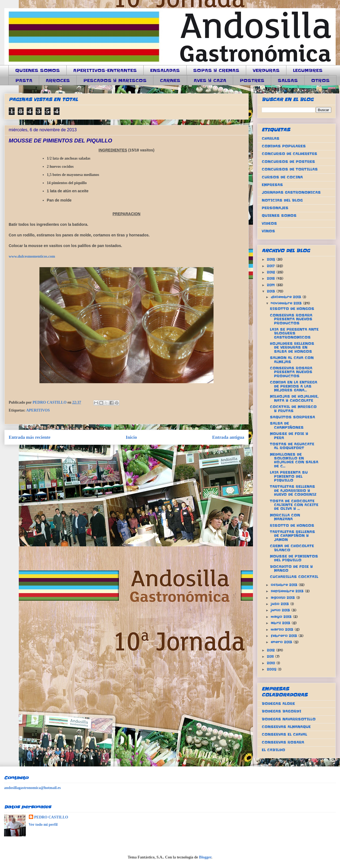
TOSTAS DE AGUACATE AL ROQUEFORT (292, 446)
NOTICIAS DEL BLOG (282, 200)
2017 (271, 266)
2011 (271, 657)
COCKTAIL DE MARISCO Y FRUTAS (293, 409)
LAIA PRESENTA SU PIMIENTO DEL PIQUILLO (289, 476)
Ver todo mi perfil (43, 825)
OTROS (320, 80)
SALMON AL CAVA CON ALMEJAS (292, 360)
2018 (272, 259)
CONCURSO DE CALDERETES (289, 154)
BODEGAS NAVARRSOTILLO (289, 719)
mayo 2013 (282, 617)
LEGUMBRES (308, 70)
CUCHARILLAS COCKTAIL (294, 577)
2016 (272, 272)
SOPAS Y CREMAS (216, 70)
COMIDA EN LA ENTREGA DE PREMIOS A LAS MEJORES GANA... (293, 386)
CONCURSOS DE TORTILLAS (290, 169)
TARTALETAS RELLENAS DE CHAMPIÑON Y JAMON (292, 536)
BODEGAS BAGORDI (281, 711)
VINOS (268, 231)
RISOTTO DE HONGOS (292, 309)
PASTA (24, 80)
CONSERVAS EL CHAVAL (284, 734)
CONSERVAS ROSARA (283, 742)
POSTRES (252, 80)
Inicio (131, 437)
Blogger (205, 857)
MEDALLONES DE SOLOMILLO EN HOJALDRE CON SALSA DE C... (294, 460)
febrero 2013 (285, 636)
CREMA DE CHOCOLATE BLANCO (292, 548)
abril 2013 (281, 623)
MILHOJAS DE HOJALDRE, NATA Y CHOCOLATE (294, 398)
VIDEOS (269, 223)
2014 (271, 285)
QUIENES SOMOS (38, 70)
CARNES (170, 80)
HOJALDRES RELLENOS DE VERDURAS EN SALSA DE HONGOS (292, 348)
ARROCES (58, 80)
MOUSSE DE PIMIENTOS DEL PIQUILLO (294, 558)
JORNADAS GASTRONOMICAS (291, 192)
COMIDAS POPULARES (284, 146)
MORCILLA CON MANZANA (285, 517)
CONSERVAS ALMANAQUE (286, 727)
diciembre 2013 (287, 297)
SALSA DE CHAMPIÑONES (287, 425)
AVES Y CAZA (210, 80)
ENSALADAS (165, 70)
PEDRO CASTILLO (51, 817)
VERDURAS (266, 70)
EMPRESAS (272, 185)
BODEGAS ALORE (278, 704)
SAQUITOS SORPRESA (292, 417)
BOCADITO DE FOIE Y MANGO (291, 569)
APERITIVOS (38, 410)
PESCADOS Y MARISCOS (115, 80)
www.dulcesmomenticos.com (32, 256)
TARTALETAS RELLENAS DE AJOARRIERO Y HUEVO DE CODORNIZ (293, 491)
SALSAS (288, 80)
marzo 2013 (283, 630)
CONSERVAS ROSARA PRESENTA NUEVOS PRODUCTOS (291, 319)
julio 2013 (280, 604)
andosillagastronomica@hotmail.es (32, 788)
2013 (272, 291)
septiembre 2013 (288, 591)
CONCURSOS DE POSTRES (288, 162)
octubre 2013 (285, 585)
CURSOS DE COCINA (282, 177)
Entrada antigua (228, 437)
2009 (272, 669)
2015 (271, 278)
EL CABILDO (273, 750)
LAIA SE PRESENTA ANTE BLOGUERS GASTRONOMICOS (294, 333)
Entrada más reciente (30, 437)
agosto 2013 (283, 598)
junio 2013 (281, 610)
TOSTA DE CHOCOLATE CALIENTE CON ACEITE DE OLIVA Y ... (294, 505)
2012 (271, 650)
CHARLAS (271, 138)
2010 (272, 663)
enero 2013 (282, 642)
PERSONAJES (275, 208)
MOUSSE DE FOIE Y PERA (289, 436)
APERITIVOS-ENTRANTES (105, 70)
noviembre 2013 (287, 303)
